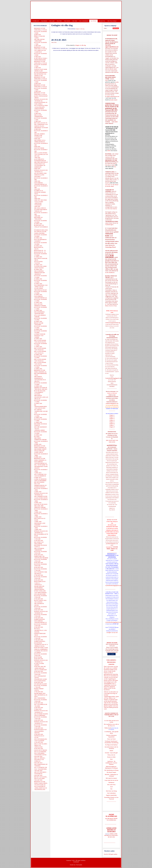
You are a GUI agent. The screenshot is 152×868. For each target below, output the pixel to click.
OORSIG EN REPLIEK (112, 409)
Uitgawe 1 (112, 415)
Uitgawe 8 (112, 427)
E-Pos (55, 42)
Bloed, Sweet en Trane (111, 306)
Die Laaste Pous (111, 785)
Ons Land (52, 21)
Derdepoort (111, 782)
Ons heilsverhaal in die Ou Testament (111, 748)
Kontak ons (73, 865)
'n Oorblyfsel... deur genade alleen (111, 732)
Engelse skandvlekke (111, 795)
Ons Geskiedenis (84, 21)
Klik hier (106, 692)
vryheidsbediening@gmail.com (113, 585)
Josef (111, 787)
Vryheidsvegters (109, 225)
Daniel (111, 751)
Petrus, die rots (111, 755)
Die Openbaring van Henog (111, 770)
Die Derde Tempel (111, 772)
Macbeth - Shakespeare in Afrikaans (111, 775)
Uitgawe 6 (112, 423)
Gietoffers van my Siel (112, 632)
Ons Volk (59, 21)
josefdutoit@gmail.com (112, 544)
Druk (52, 42)
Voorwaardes (79, 865)
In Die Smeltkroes (110, 272)
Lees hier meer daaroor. (111, 209)
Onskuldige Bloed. (111, 247)
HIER (116, 122)
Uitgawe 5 (112, 422)
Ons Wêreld (93, 21)
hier (117, 72)
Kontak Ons (102, 21)
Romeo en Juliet (111, 757)
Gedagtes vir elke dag (80, 29)
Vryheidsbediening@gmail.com (113, 378)
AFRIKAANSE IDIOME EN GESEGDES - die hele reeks (111, 835)
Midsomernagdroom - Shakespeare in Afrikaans (111, 767)
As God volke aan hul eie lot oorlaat (111, 721)
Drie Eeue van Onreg (111, 791)
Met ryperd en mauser (111, 778)
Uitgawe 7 (112, 425)
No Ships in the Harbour (111, 745)
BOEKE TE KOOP (112, 643)
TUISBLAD (36, 21)
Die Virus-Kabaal (112, 21)
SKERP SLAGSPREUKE (112, 819)
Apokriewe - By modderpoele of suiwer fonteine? (111, 763)
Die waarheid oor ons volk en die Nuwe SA (111, 725)
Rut (111, 789)
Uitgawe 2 (112, 417)
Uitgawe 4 (112, 420)
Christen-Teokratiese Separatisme (111, 736)
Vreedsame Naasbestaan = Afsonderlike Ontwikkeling (111, 742)
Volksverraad (108, 728)
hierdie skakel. (113, 69)
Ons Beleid (44, 21)
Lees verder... (111, 654)
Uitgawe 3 (112, 418)
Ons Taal (75, 21)
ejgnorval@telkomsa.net (112, 47)
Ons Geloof (67, 21)
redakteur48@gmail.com (112, 403)
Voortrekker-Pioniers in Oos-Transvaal (111, 798)
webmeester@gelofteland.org (113, 323)
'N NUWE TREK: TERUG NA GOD (112, 549)
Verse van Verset (111, 739)
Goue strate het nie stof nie (111, 780)
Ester (111, 759)
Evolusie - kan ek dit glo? (111, 753)
